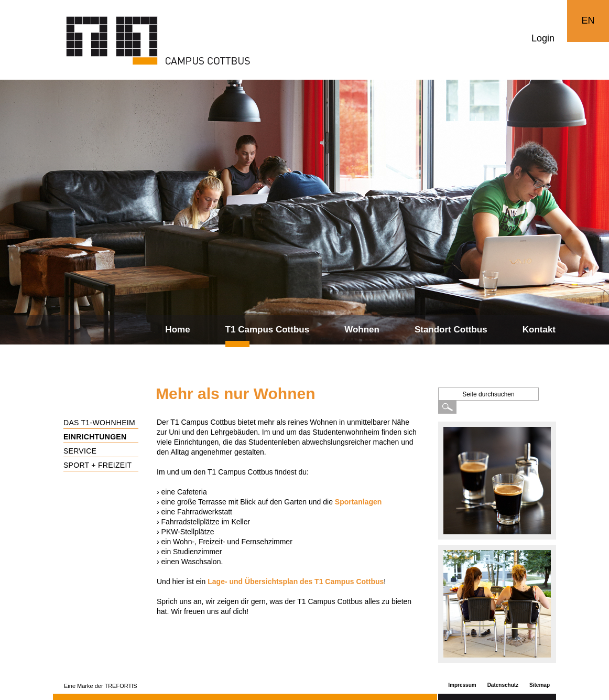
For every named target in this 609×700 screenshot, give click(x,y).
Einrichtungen (95, 437)
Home (177, 330)
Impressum (462, 685)
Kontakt (539, 330)
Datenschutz (503, 685)
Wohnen (362, 330)
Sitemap (540, 685)
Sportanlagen (358, 502)
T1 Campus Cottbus (268, 330)
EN (588, 20)
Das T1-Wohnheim (99, 423)
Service (80, 451)
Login (543, 38)
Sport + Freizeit (97, 465)
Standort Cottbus (451, 330)
